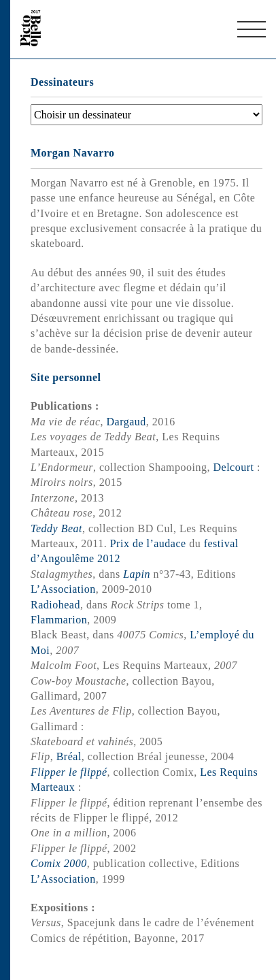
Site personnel (66, 377)
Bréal (69, 756)
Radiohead (55, 605)
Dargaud (126, 422)
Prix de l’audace (148, 543)
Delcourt (234, 467)
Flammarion (59, 620)
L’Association (63, 589)
